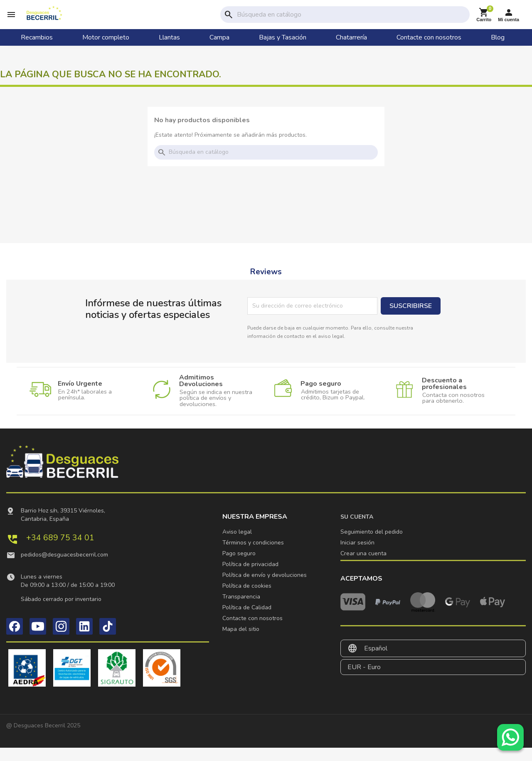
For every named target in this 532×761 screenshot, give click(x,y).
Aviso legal (237, 545)
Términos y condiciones (253, 556)
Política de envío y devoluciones (265, 588)
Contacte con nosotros (252, 632)
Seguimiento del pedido (372, 545)
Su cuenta (357, 530)
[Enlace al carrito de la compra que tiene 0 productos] (484, 21)
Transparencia (241, 610)
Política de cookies (247, 599)
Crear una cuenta (363, 567)
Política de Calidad (247, 621)
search (229, 21)
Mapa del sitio (241, 642)
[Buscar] (352, 21)
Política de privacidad (250, 578)
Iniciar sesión (357, 556)
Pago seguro (239, 567)
